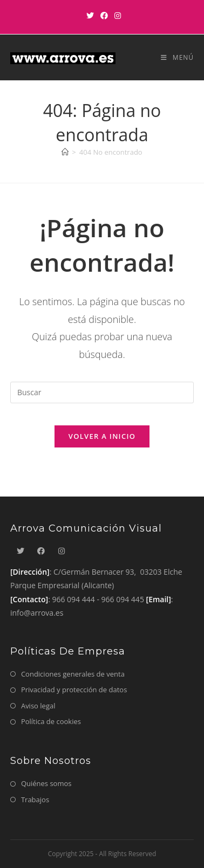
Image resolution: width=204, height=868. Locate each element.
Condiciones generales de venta (73, 674)
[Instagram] (116, 16)
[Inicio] (65, 152)
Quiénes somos (46, 783)
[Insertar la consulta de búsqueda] (102, 392)
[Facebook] (104, 16)
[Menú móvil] (173, 57)
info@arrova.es (37, 613)
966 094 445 (123, 599)
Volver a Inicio (102, 436)
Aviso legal (38, 706)
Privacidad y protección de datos (74, 690)
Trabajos (35, 800)
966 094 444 (73, 599)
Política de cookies (51, 721)
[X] (90, 16)
